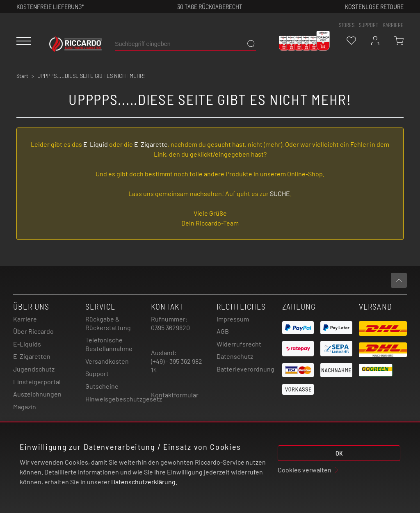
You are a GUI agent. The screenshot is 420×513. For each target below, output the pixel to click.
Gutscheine (102, 386)
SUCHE (280, 193)
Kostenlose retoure (374, 6)
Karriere (393, 25)
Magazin (25, 407)
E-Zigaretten (32, 356)
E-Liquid (96, 144)
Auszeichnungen (37, 394)
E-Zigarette (151, 144)
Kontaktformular (175, 395)
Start (22, 76)
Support (97, 373)
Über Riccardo (33, 331)
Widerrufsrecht (239, 344)
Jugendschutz (34, 369)
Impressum (233, 319)
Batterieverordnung (245, 369)
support (369, 25)
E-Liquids (27, 344)
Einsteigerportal (37, 382)
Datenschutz (235, 356)
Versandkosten (107, 361)
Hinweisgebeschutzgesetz (124, 399)
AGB (223, 331)
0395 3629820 (170, 327)
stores (347, 25)
